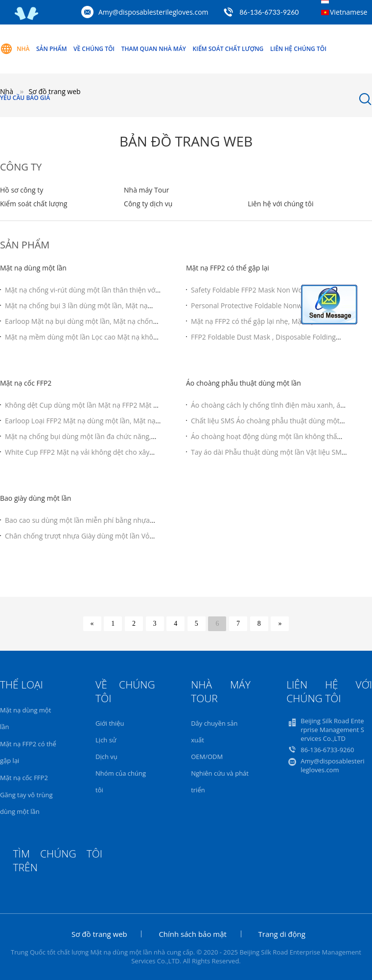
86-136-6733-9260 (269, 12)
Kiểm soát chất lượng (228, 49)
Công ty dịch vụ (148, 204)
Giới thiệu (110, 723)
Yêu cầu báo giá (25, 98)
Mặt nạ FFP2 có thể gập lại (228, 268)
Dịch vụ (106, 757)
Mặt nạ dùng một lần (33, 268)
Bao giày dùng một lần (35, 498)
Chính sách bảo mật (193, 934)
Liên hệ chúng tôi (298, 49)
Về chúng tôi (94, 49)
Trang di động (282, 934)
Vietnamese (349, 12)
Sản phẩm (51, 49)
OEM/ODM (207, 757)
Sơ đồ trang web (99, 934)
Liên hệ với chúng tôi (280, 204)
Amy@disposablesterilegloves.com (153, 12)
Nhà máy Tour (146, 190)
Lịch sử (106, 740)
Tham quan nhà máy (154, 49)
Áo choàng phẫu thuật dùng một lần (244, 383)
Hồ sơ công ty (22, 190)
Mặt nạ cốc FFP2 (26, 383)
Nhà (15, 49)
